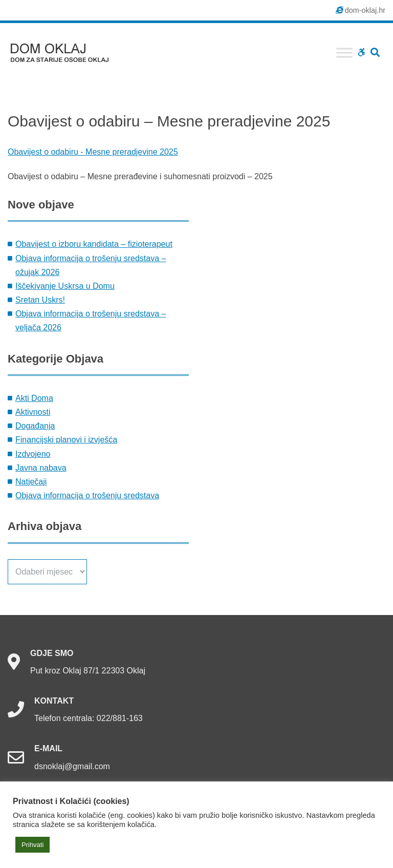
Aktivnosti (33, 412)
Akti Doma (34, 398)
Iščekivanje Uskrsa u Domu (65, 286)
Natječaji (31, 482)
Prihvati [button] (32, 845)
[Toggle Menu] (344, 52)
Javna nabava (41, 468)
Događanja (35, 426)
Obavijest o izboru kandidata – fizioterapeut (94, 244)
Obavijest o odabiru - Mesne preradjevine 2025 (93, 152)
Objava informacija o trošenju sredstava (87, 495)
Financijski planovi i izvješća (66, 440)
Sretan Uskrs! (40, 300)
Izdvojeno (33, 454)
